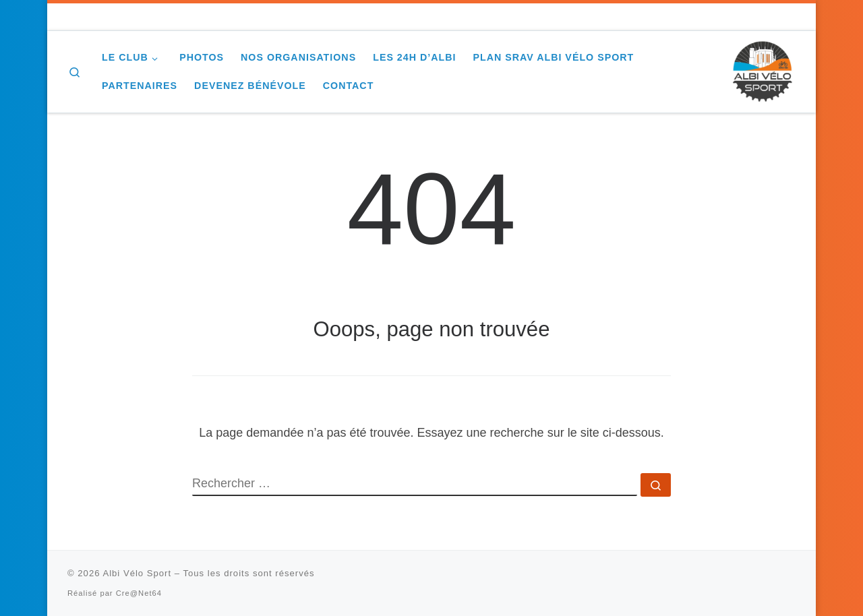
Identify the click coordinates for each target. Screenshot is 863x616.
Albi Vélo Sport (137, 573)
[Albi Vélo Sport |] (762, 70)
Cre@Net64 (139, 593)
